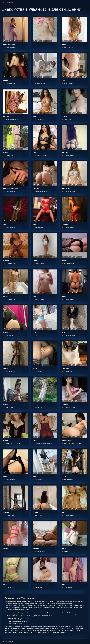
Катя (64, 80)
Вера (34, 296)
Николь (65, 260)
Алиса (64, 296)
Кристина (65, 368)
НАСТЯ (64, 512)
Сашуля (6, 116)
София (35, 440)
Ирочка (6, 260)
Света (35, 260)
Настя (5, 152)
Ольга (6, 440)
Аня (34, 404)
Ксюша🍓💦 (37, 188)
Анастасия (66, 188)
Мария (6, 296)
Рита (34, 585)
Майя (5, 585)
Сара (34, 152)
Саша (64, 477)
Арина (35, 80)
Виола (6, 80)
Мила (5, 477)
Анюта (6, 368)
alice (63, 332)
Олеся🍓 (65, 404)
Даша (35, 368)
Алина (64, 44)
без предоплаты (9, 44)
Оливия (65, 224)
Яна (34, 44)
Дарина (6, 512)
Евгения (36, 548)
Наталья (65, 152)
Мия (34, 224)
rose (34, 116)
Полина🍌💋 (66, 440)
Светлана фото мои (11, 188)
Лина (35, 477)
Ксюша (64, 116)
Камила (36, 512)
